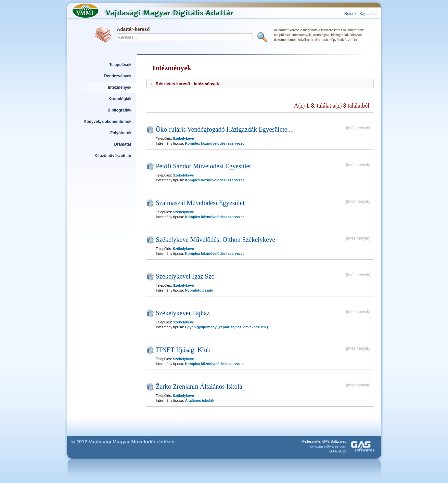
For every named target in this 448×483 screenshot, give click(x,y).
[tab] (260, 84)
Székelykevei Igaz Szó (185, 276)
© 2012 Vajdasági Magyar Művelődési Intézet (123, 442)
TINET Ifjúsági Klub (183, 350)
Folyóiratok (121, 133)
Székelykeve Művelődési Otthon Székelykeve (216, 240)
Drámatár (123, 144)
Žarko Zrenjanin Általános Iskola (199, 386)
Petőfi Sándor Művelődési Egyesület (204, 166)
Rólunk (350, 14)
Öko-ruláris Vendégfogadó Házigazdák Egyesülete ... (225, 129)
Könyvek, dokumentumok (108, 122)
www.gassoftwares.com (328, 446)
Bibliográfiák (119, 110)
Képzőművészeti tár (113, 156)
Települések (120, 65)
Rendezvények (118, 76)
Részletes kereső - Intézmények (187, 84)
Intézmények (120, 87)
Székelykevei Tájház (183, 313)
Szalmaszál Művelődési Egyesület (200, 203)
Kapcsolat (368, 14)
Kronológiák (120, 99)
